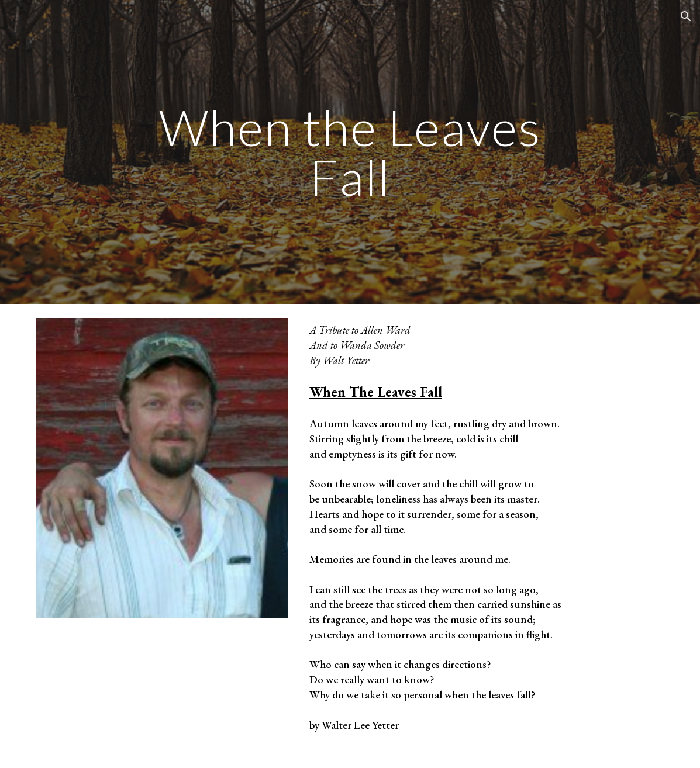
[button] (686, 16)
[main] (350, 152)
